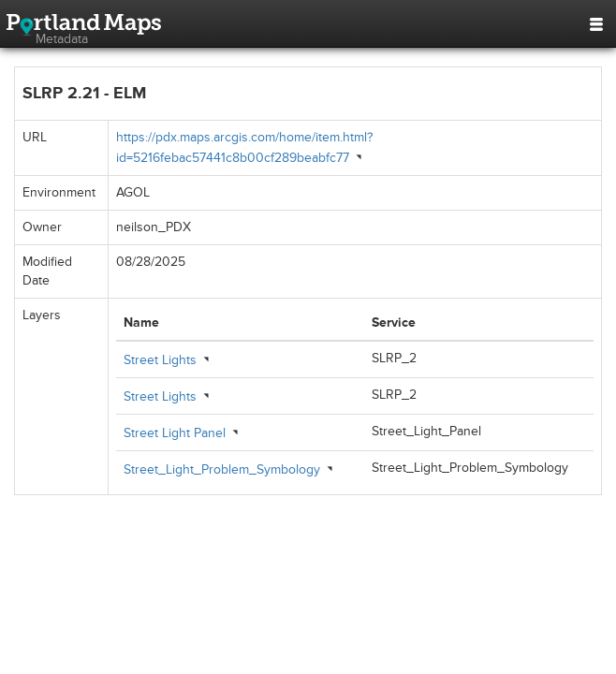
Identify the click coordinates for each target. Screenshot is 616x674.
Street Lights (160, 360)
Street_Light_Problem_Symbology (222, 469)
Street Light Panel (175, 433)
